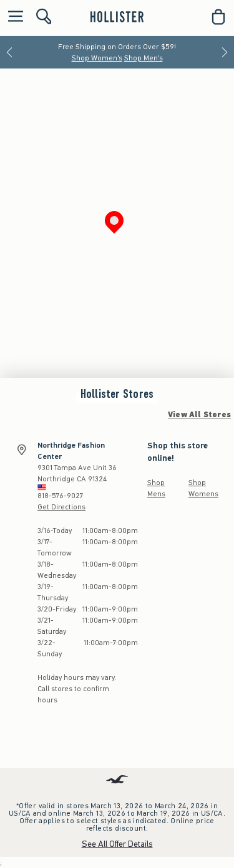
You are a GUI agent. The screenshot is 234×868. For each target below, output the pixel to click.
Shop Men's (144, 58)
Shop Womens (203, 488)
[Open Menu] (12, 17)
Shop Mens (156, 488)
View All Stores (199, 415)
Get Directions (61, 507)
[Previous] (9, 52)
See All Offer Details (117, 844)
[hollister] (117, 17)
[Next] (225, 52)
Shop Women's (97, 58)
